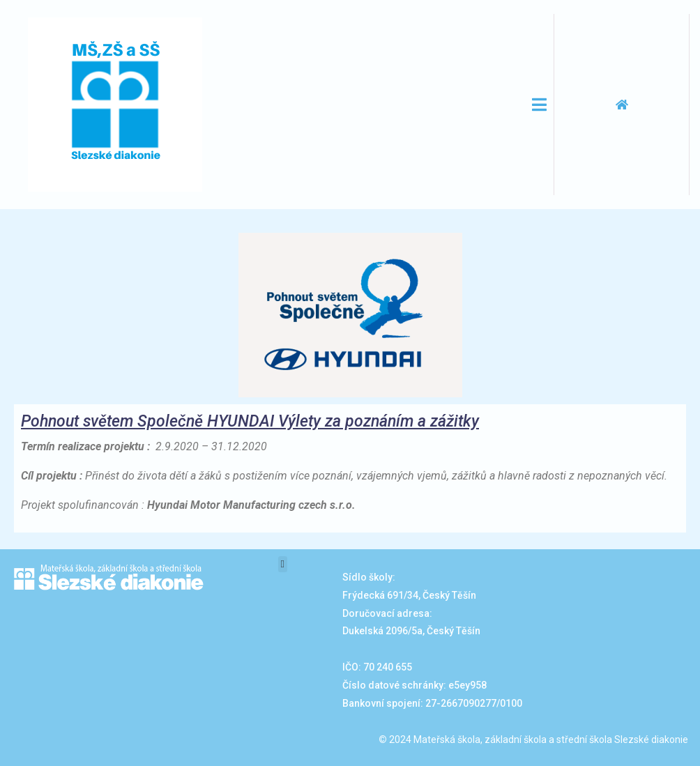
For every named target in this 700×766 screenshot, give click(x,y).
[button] (283, 564)
